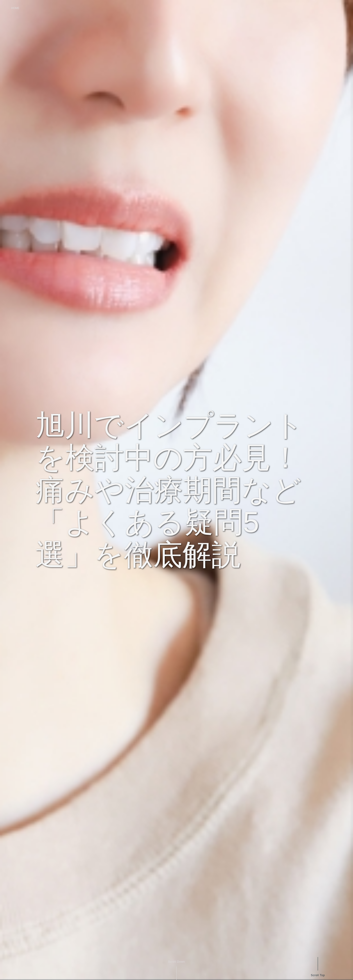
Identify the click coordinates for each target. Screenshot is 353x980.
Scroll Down (176, 962)
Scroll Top (318, 975)
